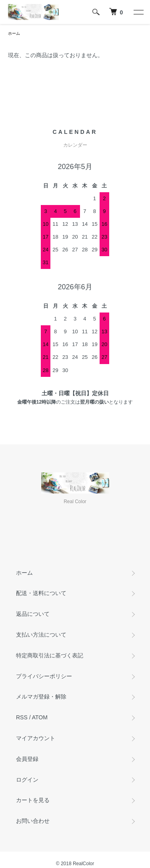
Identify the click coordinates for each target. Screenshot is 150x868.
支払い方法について (41, 635)
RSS (22, 717)
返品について (33, 614)
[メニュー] (138, 12)
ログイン (27, 780)
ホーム (14, 33)
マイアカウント (36, 738)
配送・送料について (41, 593)
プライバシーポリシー (44, 676)
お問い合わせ (33, 821)
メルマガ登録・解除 (41, 697)
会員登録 (27, 759)
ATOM (40, 717)
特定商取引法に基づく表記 (50, 655)
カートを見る (33, 800)
